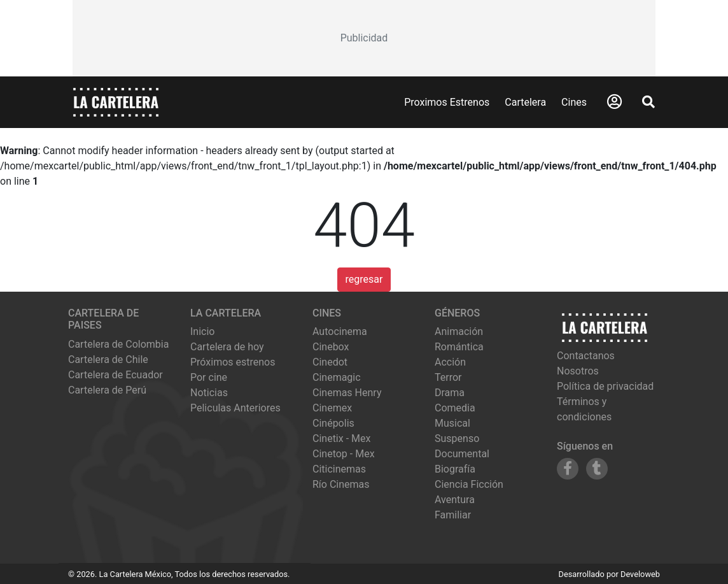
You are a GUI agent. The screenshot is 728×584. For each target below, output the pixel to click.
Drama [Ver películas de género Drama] (450, 393)
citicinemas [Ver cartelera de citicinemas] (339, 469)
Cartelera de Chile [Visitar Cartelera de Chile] (108, 360)
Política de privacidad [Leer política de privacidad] (605, 386)
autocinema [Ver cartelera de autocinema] (340, 331)
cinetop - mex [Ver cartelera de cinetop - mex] (344, 454)
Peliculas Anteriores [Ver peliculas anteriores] (235, 408)
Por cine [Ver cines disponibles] (209, 377)
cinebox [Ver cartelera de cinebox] (331, 347)
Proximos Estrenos (447, 102)
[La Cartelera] (116, 102)
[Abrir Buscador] (648, 102)
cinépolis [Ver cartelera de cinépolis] (333, 423)
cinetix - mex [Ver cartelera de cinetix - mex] (341, 438)
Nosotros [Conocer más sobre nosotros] (578, 371)
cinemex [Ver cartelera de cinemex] (332, 408)
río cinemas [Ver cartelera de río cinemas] (341, 484)
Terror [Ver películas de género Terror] (448, 377)
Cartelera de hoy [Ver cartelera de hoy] (227, 347)
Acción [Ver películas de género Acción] (450, 362)
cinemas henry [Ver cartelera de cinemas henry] (347, 393)
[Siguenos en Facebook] (568, 469)
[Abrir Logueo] (614, 102)
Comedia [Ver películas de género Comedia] (455, 408)
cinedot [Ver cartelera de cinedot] (330, 362)
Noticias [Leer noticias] (209, 393)
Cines (574, 102)
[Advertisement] (364, 38)
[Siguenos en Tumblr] (597, 469)
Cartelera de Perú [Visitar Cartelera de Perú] (107, 390)
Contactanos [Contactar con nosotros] (586, 356)
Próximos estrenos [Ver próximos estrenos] (233, 362)
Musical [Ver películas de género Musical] (452, 423)
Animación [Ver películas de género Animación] (459, 331)
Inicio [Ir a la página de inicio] (202, 331)
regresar (364, 279)
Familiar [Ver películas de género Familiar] (453, 515)
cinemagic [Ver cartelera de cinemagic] (337, 377)
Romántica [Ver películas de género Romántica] (459, 347)
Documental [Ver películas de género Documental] (462, 454)
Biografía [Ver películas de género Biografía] (455, 469)
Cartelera (525, 102)
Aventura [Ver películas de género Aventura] (455, 500)
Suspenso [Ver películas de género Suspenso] (457, 438)
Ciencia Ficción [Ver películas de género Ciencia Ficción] (469, 484)
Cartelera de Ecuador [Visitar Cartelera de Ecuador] (115, 375)
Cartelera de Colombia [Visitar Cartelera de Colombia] (118, 344)
